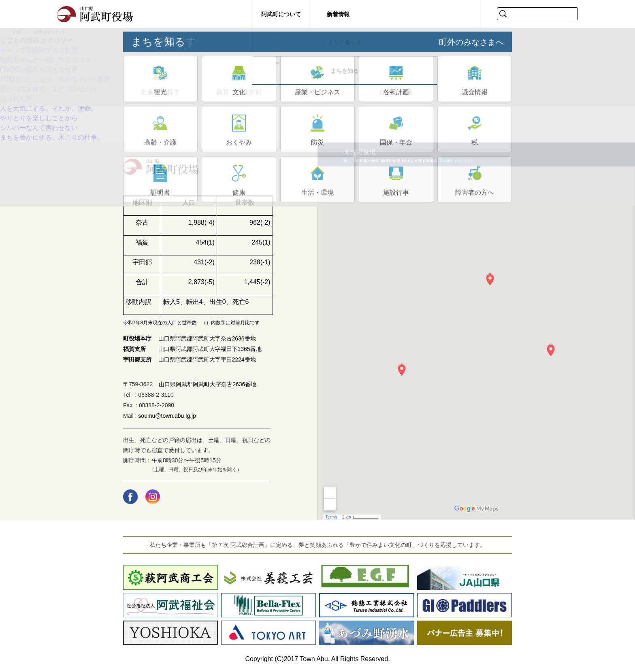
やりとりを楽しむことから (39, 118)
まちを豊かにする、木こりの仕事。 (52, 137)
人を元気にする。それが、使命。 (49, 108)
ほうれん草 (16, 99)
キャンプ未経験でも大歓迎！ (42, 50)
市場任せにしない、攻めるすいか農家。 (58, 79)
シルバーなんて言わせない (39, 128)
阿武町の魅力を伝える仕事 (39, 69)
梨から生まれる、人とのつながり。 (52, 89)
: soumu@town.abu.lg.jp (165, 416)
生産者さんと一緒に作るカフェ (49, 60)
